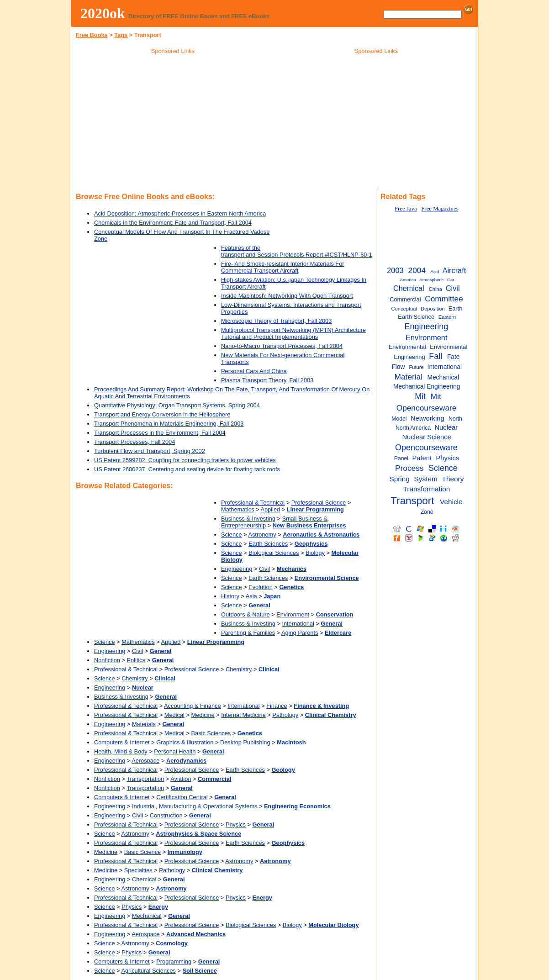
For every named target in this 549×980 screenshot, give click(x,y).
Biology (315, 553)
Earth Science (416, 317)
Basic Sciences (211, 733)
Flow (398, 367)
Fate (453, 357)
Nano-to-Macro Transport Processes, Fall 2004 (282, 346)
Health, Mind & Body (121, 751)
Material (409, 377)
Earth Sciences (268, 544)
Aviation (181, 779)
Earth (456, 308)
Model (399, 419)
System (426, 479)
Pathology (285, 715)
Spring (399, 479)
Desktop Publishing (245, 742)
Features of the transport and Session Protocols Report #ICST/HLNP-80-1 (297, 251)
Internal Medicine (243, 715)
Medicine (203, 715)
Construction (166, 815)
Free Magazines (440, 209)
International (298, 624)
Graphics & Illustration (185, 742)
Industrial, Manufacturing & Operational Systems (195, 806)
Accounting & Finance (193, 706)
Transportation (145, 779)
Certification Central (182, 797)
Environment (293, 614)
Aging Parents (300, 633)
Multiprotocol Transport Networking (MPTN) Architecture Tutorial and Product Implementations (293, 333)
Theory (453, 479)
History (230, 596)
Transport (412, 501)
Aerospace (145, 761)
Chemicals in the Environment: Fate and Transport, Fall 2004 (173, 223)
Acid (435, 271)
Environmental (407, 347)
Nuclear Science (426, 437)
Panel (401, 458)
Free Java (406, 209)
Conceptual (404, 309)
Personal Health (175, 751)
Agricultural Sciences (148, 971)
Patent (422, 458)
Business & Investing (248, 519)
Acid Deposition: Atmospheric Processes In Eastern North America (180, 213)
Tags (121, 35)
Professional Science (319, 503)
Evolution (261, 587)
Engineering (237, 569)
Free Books (92, 35)
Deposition (433, 309)
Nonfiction (107, 660)
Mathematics (238, 509)
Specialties (138, 870)
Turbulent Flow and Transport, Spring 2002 (150, 451)
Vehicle (451, 502)
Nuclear (446, 427)
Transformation (427, 489)
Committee (444, 299)
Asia (251, 596)
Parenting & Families (248, 633)
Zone (427, 512)
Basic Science (143, 852)
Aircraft (454, 270)
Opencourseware (426, 448)
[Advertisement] (173, 123)
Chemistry (239, 669)
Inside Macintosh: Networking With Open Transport (287, 296)
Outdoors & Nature (245, 614)
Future (416, 367)
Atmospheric (431, 280)
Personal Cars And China (254, 371)
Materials (144, 724)
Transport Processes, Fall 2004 (135, 442)
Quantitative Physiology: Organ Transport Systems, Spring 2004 (177, 405)
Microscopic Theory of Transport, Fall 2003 (276, 321)
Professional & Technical (253, 503)
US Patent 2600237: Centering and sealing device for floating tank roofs (187, 469)
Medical (174, 715)
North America (413, 428)
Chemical (144, 879)
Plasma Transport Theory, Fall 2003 (267, 380)
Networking (428, 418)
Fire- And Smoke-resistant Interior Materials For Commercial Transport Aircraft (283, 267)
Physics (236, 825)
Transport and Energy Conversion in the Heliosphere (162, 414)
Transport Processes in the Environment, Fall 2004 (160, 433)
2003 (395, 270)
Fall (436, 356)
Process (409, 468)
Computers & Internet (122, 742)
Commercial (405, 299)
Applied (270, 509)
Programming (174, 962)
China (436, 289)
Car (451, 280)
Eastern (447, 317)
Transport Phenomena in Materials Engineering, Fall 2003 (169, 424)
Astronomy (262, 535)
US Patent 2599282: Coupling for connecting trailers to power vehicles (185, 460)
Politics (136, 660)
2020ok (103, 13)
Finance (277, 706)
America (408, 280)
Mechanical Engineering (427, 387)
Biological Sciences (274, 553)
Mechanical (147, 916)
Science (232, 535)
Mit (420, 396)
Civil (264, 569)
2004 (417, 270)
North (455, 419)
